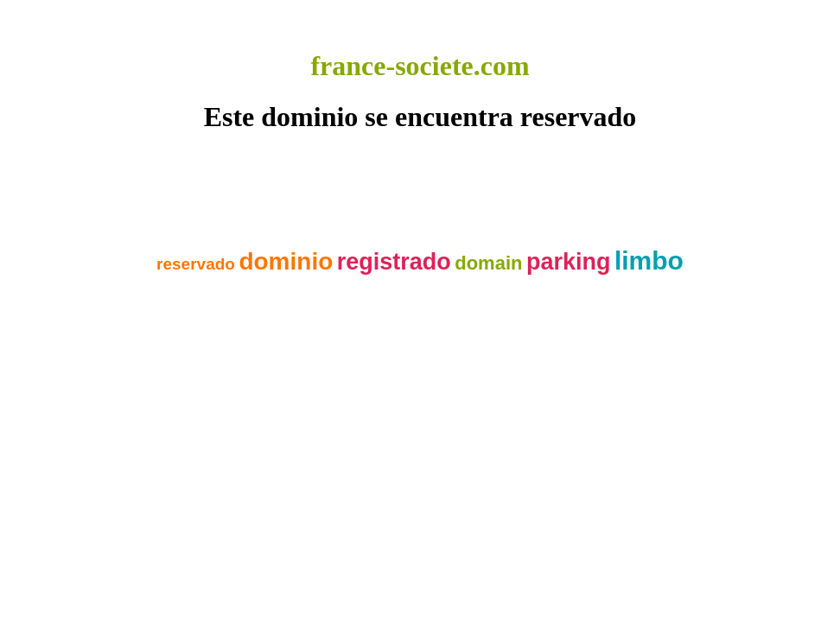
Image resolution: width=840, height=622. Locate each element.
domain (488, 263)
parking (569, 262)
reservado (196, 264)
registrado (394, 262)
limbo (649, 260)
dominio (286, 261)
